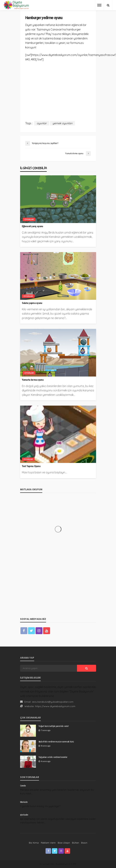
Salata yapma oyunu (32, 303)
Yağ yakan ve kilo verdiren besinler (53, 757)
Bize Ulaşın (64, 843)
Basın (84, 843)
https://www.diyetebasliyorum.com (55, 706)
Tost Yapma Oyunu (31, 466)
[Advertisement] (58, 89)
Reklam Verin (48, 843)
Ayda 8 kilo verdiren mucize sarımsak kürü (56, 742)
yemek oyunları (62, 123)
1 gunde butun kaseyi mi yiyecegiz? (40, 806)
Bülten (76, 843)
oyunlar (42, 123)
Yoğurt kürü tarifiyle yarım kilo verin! (54, 726)
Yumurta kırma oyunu (33, 380)
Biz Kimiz (34, 843)
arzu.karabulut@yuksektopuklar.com (53, 702)
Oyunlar (29, 219)
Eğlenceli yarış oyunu (32, 226)
